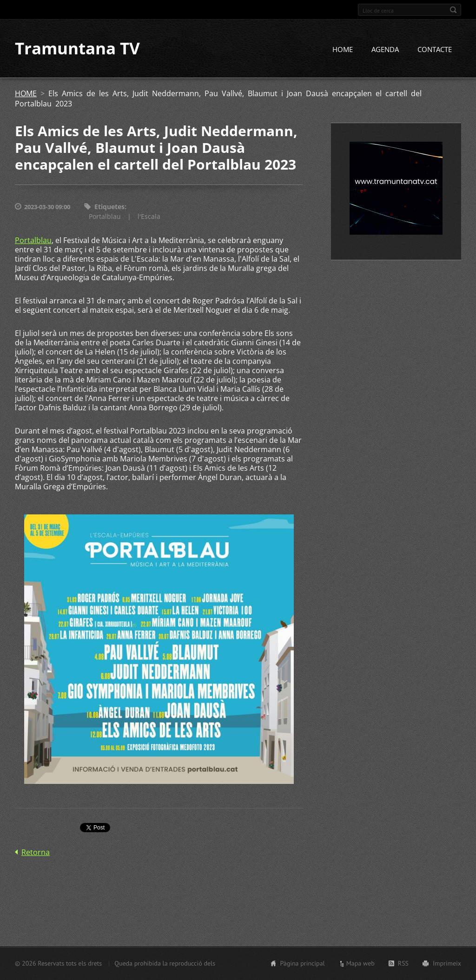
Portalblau (105, 216)
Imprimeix (447, 963)
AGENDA (385, 50)
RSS (403, 963)
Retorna (36, 852)
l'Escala (149, 216)
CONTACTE (435, 50)
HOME (343, 50)
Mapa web (360, 963)
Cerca (453, 10)
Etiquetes (109, 207)
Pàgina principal (302, 963)
